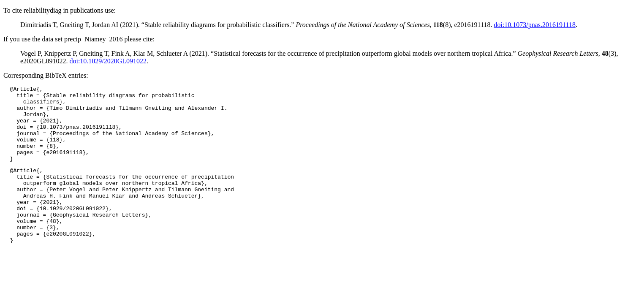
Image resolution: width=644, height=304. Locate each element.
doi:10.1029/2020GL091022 (108, 61)
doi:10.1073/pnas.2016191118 (534, 25)
